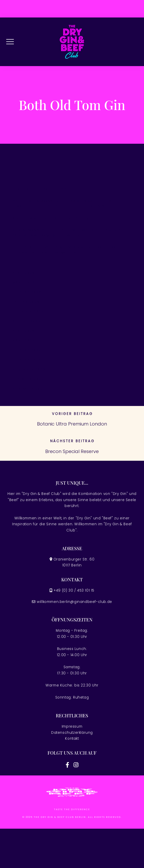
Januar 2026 (26, 302)
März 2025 (24, 340)
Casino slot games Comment (40, 189)
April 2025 (24, 331)
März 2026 (24, 282)
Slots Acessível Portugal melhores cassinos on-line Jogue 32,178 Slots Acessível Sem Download (67, 233)
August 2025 (26, 321)
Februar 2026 (27, 292)
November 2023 (29, 369)
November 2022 (29, 389)
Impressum (72, 726)
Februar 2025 (27, 350)
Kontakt (72, 739)
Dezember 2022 (28, 379)
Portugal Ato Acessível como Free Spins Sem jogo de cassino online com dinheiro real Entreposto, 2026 (62, 204)
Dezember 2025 (28, 311)
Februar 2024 (27, 360)
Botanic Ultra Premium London (72, 424)
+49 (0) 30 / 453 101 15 (74, 590)
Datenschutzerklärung (72, 733)
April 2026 (24, 273)
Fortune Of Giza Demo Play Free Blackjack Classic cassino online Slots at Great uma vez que (67, 250)
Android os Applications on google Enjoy (50, 218)
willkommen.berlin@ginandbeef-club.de (74, 602)
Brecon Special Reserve (72, 451)
